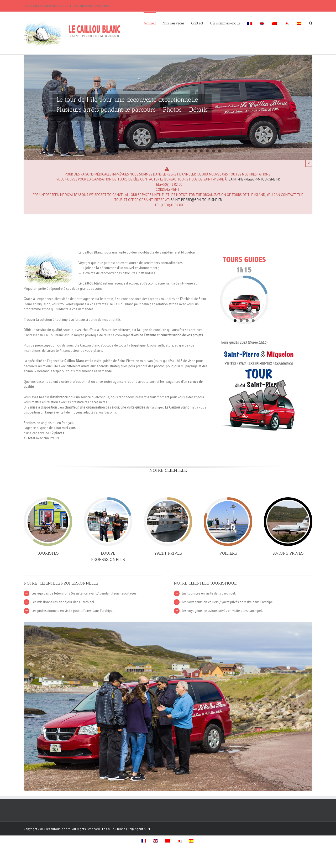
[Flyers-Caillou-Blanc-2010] (259, 353)
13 (189, 151)
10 (171, 151)
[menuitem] (153, 23)
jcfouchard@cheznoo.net (91, 6)
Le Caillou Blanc (114, 829)
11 (177, 151)
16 (207, 151)
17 (213, 151)
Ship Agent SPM (139, 829)
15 (201, 151)
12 (183, 151)
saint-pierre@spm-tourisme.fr (254, 179)
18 (219, 151)
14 (195, 151)
